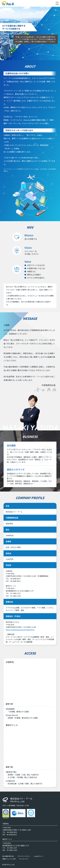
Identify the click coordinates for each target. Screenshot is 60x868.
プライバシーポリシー (24, 856)
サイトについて (24, 859)
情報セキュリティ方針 (9, 859)
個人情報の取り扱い (8, 856)
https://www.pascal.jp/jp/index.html (20, 630)
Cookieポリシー (39, 856)
